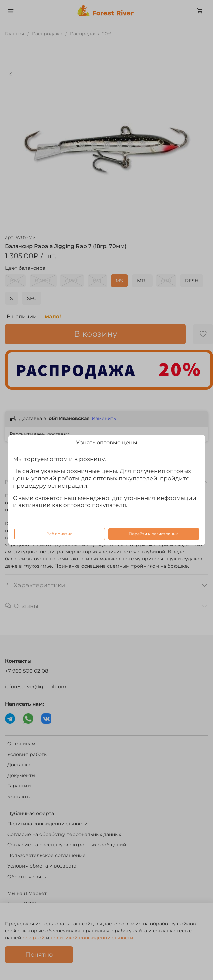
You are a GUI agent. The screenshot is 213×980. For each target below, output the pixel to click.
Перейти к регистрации (154, 534)
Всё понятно (60, 534)
